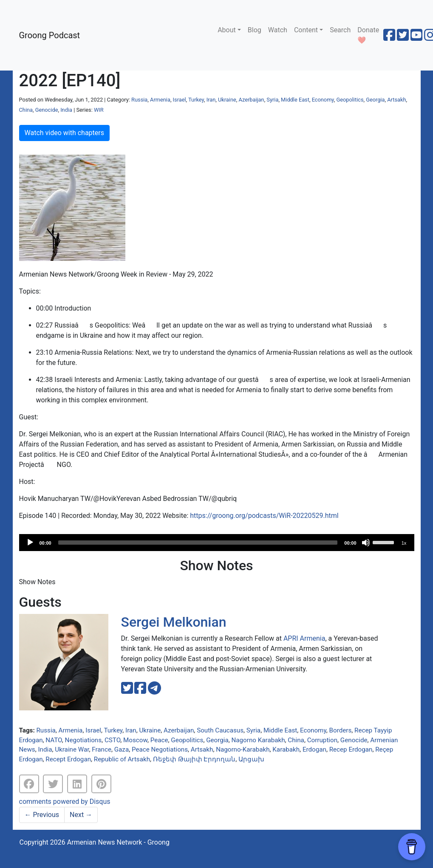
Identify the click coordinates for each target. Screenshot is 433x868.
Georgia (375, 100)
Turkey (196, 100)
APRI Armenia (304, 638)
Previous (42, 815)
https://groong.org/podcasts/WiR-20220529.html (264, 516)
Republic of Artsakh (122, 759)
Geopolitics (350, 100)
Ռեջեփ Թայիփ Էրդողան (194, 759)
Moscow (135, 740)
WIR (99, 110)
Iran (211, 100)
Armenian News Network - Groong (118, 842)
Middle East (295, 100)
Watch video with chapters (64, 133)
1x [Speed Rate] (404, 543)
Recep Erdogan (351, 749)
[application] (217, 543)
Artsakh (396, 100)
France (102, 749)
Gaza (122, 749)
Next (81, 815)
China (26, 110)
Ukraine (227, 100)
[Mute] (366, 543)
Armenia (160, 100)
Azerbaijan (251, 100)
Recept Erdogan (68, 759)
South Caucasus (220, 730)
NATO (54, 740)
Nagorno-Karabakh (243, 749)
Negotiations (83, 740)
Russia (139, 100)
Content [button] (306, 30)
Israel (180, 100)
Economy (323, 100)
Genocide (47, 110)
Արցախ (251, 759)
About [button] (227, 30)
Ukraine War (72, 749)
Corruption (322, 740)
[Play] (30, 543)
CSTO (112, 740)
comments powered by (65, 802)
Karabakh (286, 749)
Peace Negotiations (160, 749)
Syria (272, 100)
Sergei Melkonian (174, 622)
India (66, 110)
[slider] (198, 543)
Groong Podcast (50, 35)
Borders (341, 730)
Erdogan (314, 749)
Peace (159, 740)
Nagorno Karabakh (258, 740)
